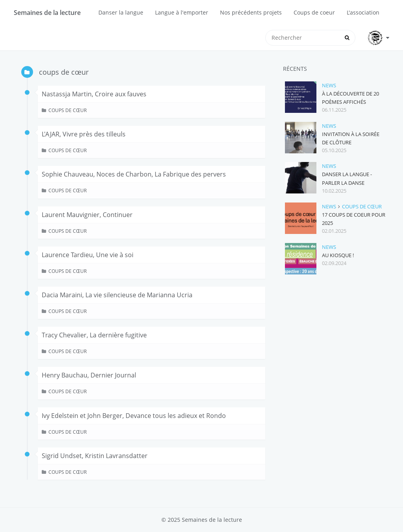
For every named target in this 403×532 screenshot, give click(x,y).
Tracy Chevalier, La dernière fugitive (94, 335)
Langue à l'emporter (182, 12)
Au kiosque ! (338, 255)
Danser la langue (121, 12)
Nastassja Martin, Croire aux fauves (94, 94)
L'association (363, 12)
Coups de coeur (314, 12)
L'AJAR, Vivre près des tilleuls (84, 134)
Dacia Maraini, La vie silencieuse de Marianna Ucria (117, 295)
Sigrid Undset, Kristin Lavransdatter (95, 456)
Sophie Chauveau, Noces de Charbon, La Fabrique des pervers (134, 174)
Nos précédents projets (251, 12)
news (329, 85)
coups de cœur (67, 110)
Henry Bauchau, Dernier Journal (89, 375)
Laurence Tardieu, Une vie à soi (88, 255)
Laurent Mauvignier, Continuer (87, 215)
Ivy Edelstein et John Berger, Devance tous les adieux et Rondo (134, 416)
